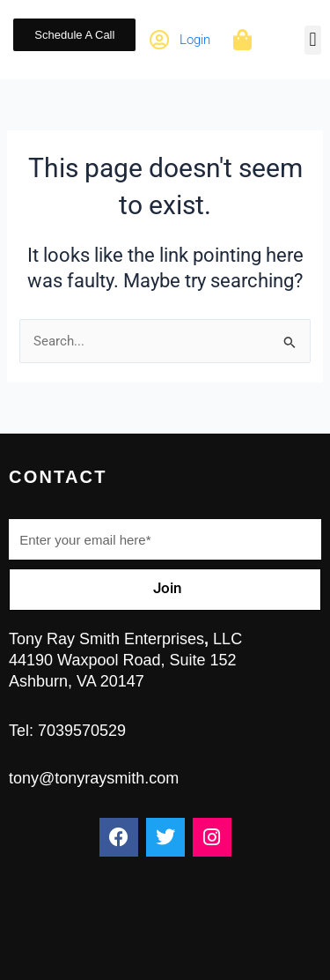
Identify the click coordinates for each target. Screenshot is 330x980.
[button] (313, 40)
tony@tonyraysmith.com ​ (94, 778)
